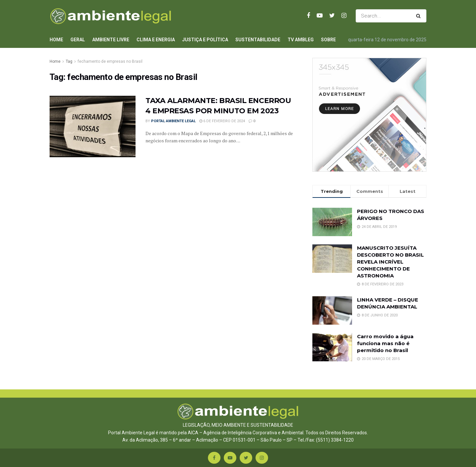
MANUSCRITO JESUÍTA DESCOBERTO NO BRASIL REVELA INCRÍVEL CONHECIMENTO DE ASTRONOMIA (390, 262)
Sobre (328, 40)
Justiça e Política (205, 40)
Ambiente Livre (111, 40)
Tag (69, 61)
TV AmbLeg (301, 40)
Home (56, 40)
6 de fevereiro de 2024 (222, 121)
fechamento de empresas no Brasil (110, 61)
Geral (78, 40)
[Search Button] (420, 16)
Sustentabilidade (258, 40)
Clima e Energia (156, 40)
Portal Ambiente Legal (173, 121)
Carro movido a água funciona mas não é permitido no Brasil (385, 343)
